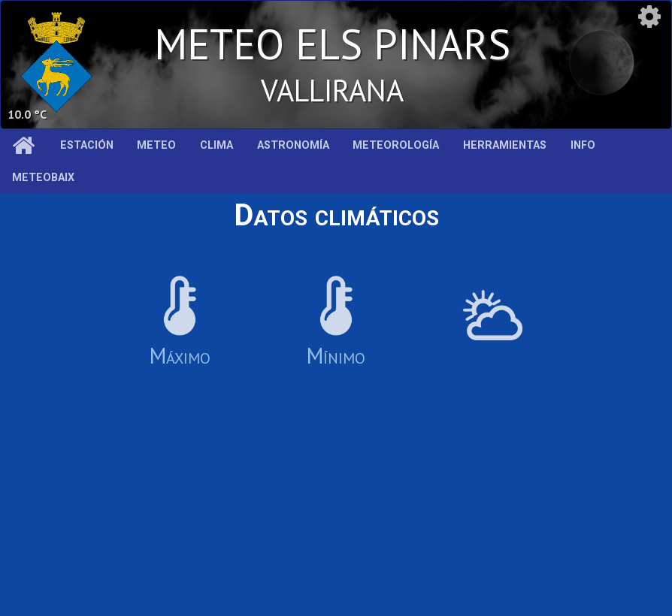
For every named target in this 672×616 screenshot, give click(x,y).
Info (583, 145)
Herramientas (505, 145)
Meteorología (396, 145)
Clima (216, 145)
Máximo (180, 323)
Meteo (156, 145)
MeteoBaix (43, 178)
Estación (87, 145)
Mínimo (336, 323)
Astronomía (293, 145)
